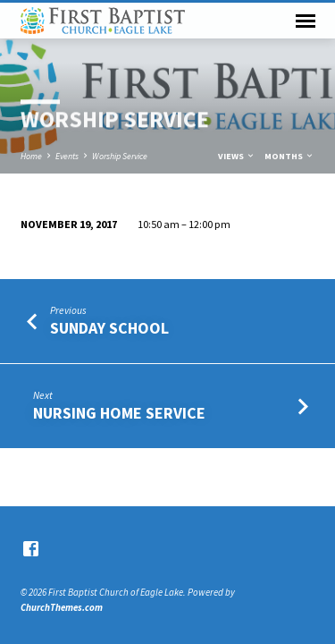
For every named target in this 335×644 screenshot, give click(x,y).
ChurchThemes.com (62, 607)
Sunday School (109, 328)
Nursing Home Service (119, 413)
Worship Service (120, 156)
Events (67, 156)
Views (237, 156)
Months (289, 156)
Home (31, 156)
